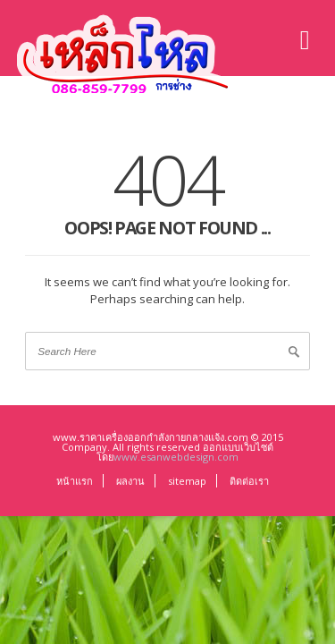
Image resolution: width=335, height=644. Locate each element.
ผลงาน (130, 481)
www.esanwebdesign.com (176, 457)
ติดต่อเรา (249, 481)
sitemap (187, 481)
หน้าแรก (75, 481)
